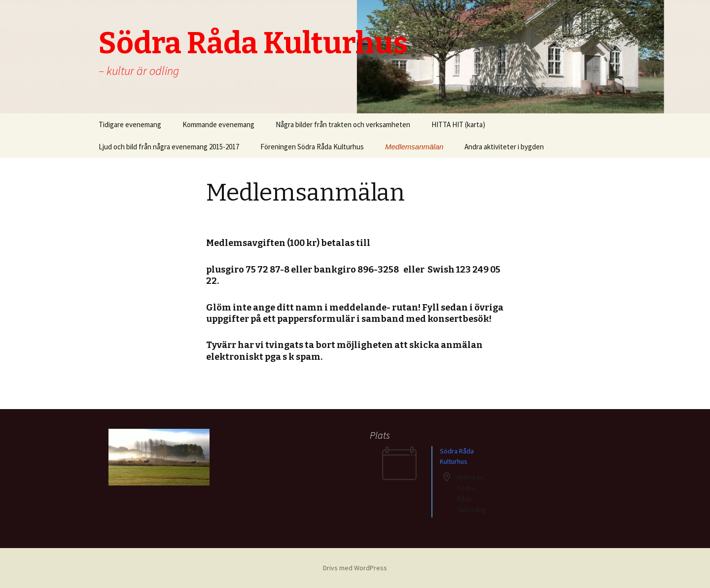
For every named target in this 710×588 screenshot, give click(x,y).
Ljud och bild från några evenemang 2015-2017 (169, 147)
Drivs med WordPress (355, 568)
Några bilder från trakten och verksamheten (343, 124)
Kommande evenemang (218, 124)
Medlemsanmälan (414, 147)
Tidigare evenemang (130, 124)
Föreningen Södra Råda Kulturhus (312, 147)
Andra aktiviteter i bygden (504, 147)
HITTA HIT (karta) (458, 124)
